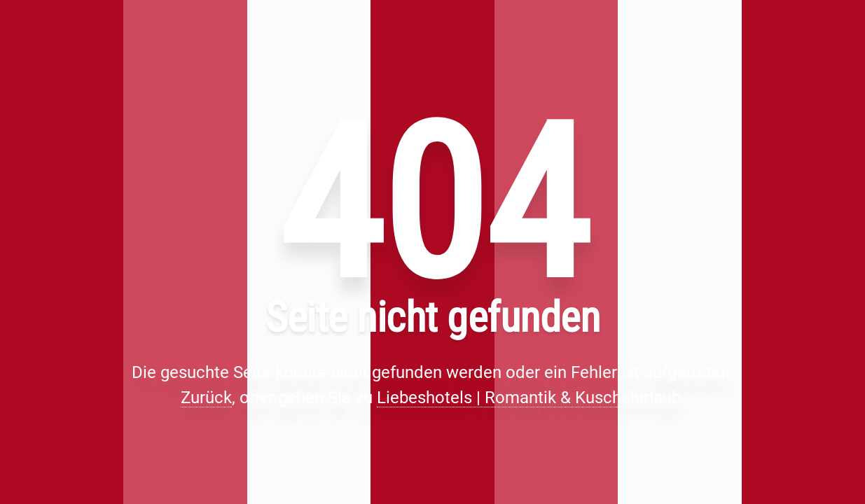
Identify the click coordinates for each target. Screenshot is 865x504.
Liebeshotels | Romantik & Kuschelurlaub (529, 398)
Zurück (206, 398)
